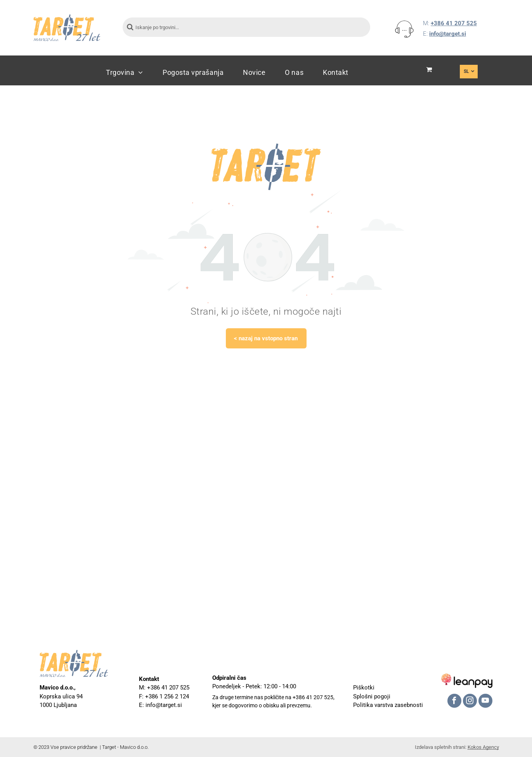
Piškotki (364, 688)
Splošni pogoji (372, 696)
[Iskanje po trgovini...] (246, 27)
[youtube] (485, 702)
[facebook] (454, 702)
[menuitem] (125, 72)
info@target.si (448, 34)
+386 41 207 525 (454, 23)
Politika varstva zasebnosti (388, 705)
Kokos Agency (483, 747)
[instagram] (470, 702)
